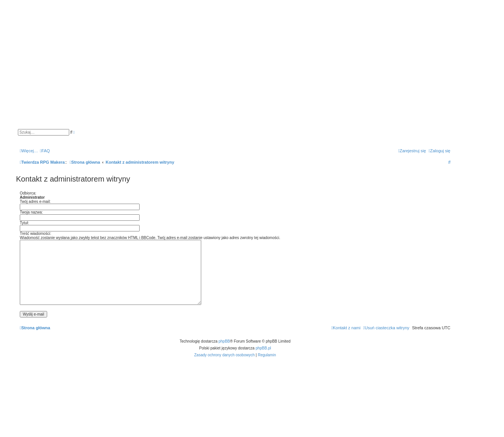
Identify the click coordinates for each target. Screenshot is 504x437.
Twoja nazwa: (31, 212)
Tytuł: (24, 223)
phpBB (224, 341)
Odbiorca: (28, 193)
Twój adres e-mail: (35, 202)
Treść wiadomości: (35, 234)
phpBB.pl (263, 348)
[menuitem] (45, 151)
